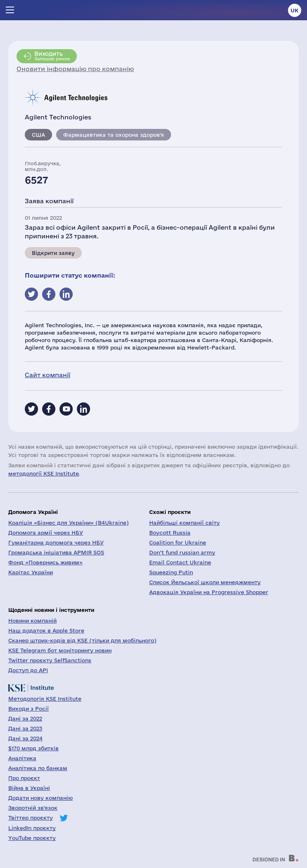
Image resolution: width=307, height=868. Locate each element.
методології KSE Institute (44, 473)
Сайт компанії (48, 375)
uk (295, 10)
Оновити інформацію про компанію (75, 69)
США (38, 135)
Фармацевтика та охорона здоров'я (114, 135)
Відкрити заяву (53, 253)
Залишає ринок (52, 56)
